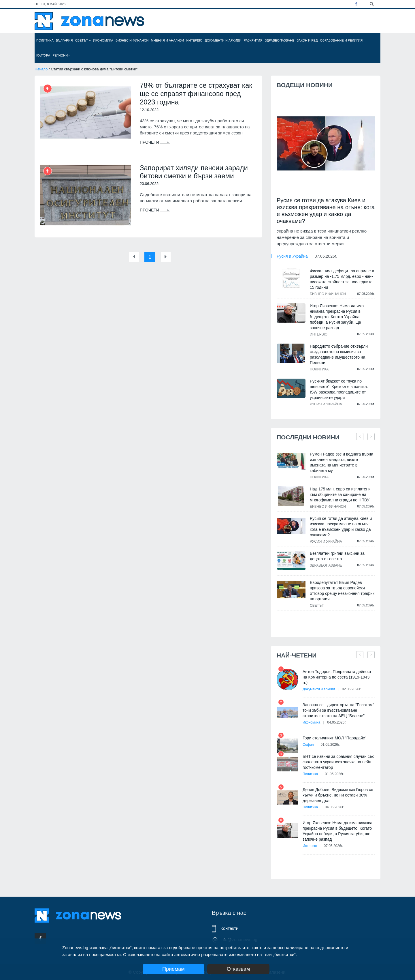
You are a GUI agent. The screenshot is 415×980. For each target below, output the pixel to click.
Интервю (194, 40)
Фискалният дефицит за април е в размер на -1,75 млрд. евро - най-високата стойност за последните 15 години (342, 279)
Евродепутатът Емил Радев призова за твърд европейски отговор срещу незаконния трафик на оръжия (342, 591)
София (308, 745)
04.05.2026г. (337, 722)
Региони (61, 55)
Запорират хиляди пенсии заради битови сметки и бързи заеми (194, 172)
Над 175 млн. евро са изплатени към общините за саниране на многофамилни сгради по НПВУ (340, 494)
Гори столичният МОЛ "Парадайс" (334, 738)
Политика (45, 40)
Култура (43, 55)
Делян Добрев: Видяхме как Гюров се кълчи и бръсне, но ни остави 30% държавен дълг (338, 795)
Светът (83, 40)
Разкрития (253, 40)
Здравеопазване (280, 40)
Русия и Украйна (292, 256)
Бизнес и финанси (132, 40)
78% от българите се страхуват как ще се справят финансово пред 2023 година (196, 94)
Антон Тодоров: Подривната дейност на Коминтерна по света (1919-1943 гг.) (337, 677)
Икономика (103, 40)
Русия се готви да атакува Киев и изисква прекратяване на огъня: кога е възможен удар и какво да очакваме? (326, 211)
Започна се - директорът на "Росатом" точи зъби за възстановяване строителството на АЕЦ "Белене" (338, 710)
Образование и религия (342, 40)
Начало (41, 69)
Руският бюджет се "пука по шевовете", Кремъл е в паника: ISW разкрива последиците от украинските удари (339, 389)
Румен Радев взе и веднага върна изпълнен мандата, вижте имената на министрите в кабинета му (342, 462)
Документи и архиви (223, 40)
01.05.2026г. (330, 745)
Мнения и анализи (167, 40)
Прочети (155, 142)
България (64, 40)
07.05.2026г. (326, 256)
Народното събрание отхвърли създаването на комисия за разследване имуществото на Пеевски (339, 354)
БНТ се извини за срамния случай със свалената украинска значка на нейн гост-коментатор (338, 762)
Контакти (229, 928)
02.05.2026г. (351, 689)
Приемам (173, 969)
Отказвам (238, 969)
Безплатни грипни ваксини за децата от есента (337, 556)
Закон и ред (307, 40)
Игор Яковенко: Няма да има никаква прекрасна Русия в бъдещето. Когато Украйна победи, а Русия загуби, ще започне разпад (337, 317)
